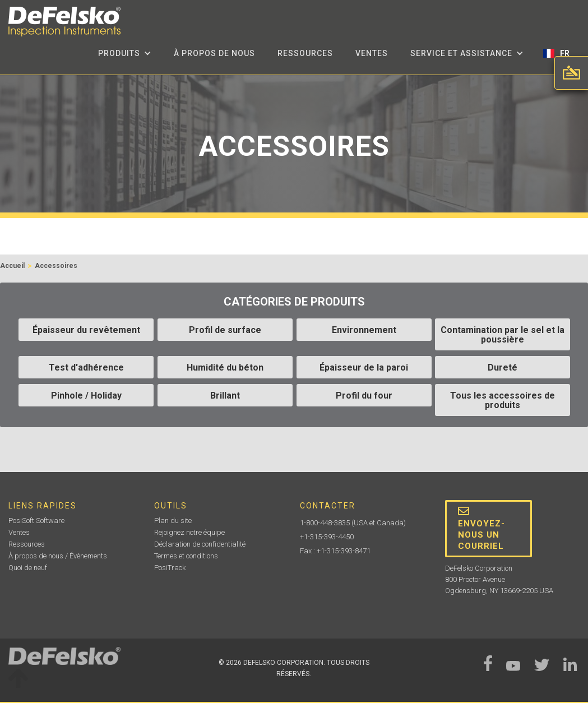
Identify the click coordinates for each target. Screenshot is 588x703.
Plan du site (173, 521)
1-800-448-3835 (325, 523)
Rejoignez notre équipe (189, 532)
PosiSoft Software (36, 521)
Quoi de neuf (28, 568)
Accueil (12, 266)
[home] (64, 22)
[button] (125, 53)
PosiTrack (170, 568)
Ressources (305, 53)
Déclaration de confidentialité (200, 544)
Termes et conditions (186, 556)
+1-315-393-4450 (327, 537)
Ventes (372, 53)
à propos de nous (214, 53)
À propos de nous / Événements (58, 556)
